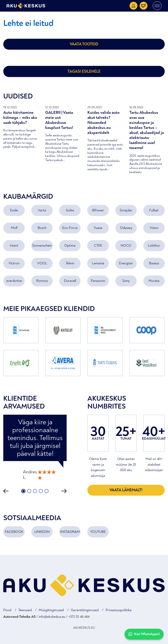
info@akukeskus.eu (52, 617)
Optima (70, 246)
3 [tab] (35, 491)
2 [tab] (29, 491)
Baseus (154, 263)
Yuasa (98, 228)
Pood (7, 610)
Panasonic (98, 281)
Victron (14, 263)
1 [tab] (23, 491)
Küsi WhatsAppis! (144, 634)
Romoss (42, 281)
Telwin (70, 263)
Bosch (42, 228)
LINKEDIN (42, 532)
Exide (14, 210)
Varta (42, 210)
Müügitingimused (51, 610)
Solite (70, 210)
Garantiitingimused (85, 610)
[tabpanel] (35, 448)
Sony (126, 281)
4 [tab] (41, 491)
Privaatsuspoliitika (119, 610)
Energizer (126, 263)
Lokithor (154, 246)
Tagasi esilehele (84, 71)
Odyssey (126, 228)
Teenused (25, 610)
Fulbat (154, 210)
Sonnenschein (42, 246)
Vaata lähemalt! (126, 490)
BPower (98, 210)
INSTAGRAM (70, 532)
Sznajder (126, 210)
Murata (154, 281)
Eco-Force (70, 228)
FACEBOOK (14, 532)
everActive (14, 281)
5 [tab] (47, 491)
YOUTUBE (98, 532)
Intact (14, 246)
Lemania (98, 263)
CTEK (98, 246)
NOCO (126, 246)
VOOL (42, 263)
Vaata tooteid (84, 44)
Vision (154, 228)
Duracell (70, 281)
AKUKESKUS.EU (84, 628)
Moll (14, 228)
